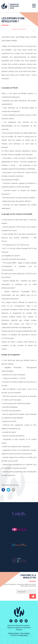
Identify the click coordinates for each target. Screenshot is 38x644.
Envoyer (33, 596)
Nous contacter (25, 633)
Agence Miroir (23, 635)
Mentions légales (14, 633)
